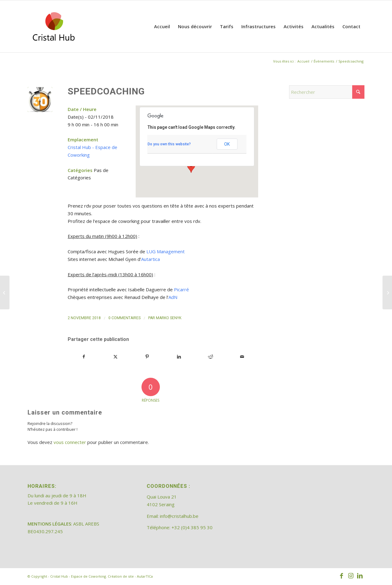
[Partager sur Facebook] (84, 357)
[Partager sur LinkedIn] (179, 357)
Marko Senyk (169, 318)
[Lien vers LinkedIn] (360, 576)
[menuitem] (162, 26)
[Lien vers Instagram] (351, 576)
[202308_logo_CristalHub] (54, 26)
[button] (191, 167)
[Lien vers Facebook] (341, 576)
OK (227, 144)
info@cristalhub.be (179, 516)
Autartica (151, 259)
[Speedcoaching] (5, 292)
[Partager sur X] (115, 357)
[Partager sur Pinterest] (147, 357)
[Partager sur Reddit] (210, 357)
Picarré (181, 289)
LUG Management (166, 251)
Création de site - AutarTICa (130, 576)
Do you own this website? (169, 144)
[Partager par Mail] (242, 357)
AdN (173, 297)
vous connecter (70, 442)
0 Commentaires (124, 318)
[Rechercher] (327, 92)
